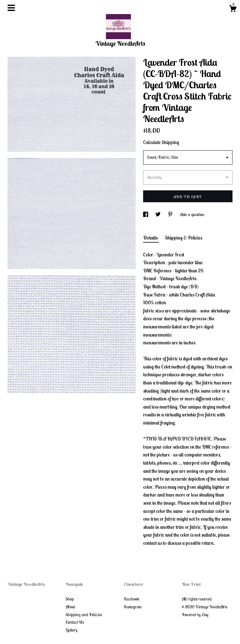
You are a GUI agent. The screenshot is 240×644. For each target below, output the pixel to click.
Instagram (133, 607)
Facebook (132, 599)
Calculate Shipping (161, 142)
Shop (70, 599)
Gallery (72, 630)
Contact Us (75, 622)
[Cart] (233, 9)
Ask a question (192, 214)
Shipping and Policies (84, 615)
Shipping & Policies (184, 238)
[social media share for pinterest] (171, 214)
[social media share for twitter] (158, 214)
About (70, 607)
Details (151, 238)
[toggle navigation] (11, 8)
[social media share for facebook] (146, 214)
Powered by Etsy (195, 615)
